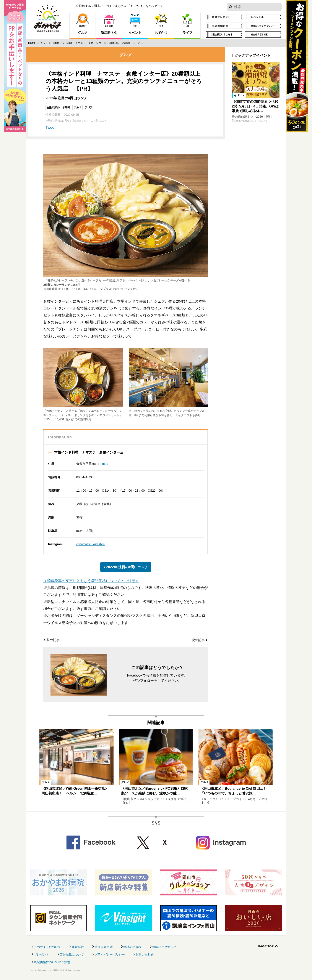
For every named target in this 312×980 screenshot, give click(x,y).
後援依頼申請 (104, 947)
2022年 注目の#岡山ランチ (127, 567)
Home (32, 43)
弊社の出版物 (132, 947)
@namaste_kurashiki (90, 544)
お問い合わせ (145, 954)
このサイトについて (47, 947)
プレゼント (41, 954)
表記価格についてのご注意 (52, 962)
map (105, 464)
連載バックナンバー (166, 947)
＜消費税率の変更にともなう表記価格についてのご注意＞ (91, 581)
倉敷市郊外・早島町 (58, 107)
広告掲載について (72, 954)
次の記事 (198, 640)
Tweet (50, 128)
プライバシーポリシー (110, 954)
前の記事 (53, 640)
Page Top (266, 946)
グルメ (44, 43)
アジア (89, 107)
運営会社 (78, 947)
